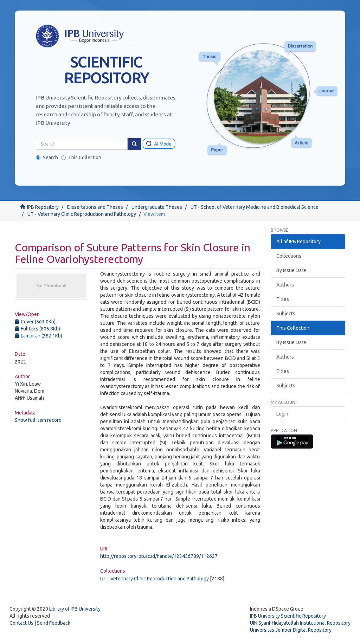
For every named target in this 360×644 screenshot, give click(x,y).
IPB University (86, 609)
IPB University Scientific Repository (288, 616)
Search (47, 157)
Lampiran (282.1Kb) (38, 336)
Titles (283, 299)
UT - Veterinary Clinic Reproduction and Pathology (82, 214)
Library (57, 609)
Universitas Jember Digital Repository (291, 630)
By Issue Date (291, 270)
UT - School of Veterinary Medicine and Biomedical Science (255, 207)
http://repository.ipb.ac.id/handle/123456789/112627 (159, 556)
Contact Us (21, 623)
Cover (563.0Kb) (35, 322)
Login (282, 414)
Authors (285, 285)
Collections (289, 256)
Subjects (286, 314)
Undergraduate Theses (157, 207)
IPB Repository (43, 207)
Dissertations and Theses (95, 207)
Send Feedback (54, 623)
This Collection (81, 157)
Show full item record (38, 420)
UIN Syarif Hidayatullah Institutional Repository (300, 623)
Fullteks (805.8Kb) (37, 329)
